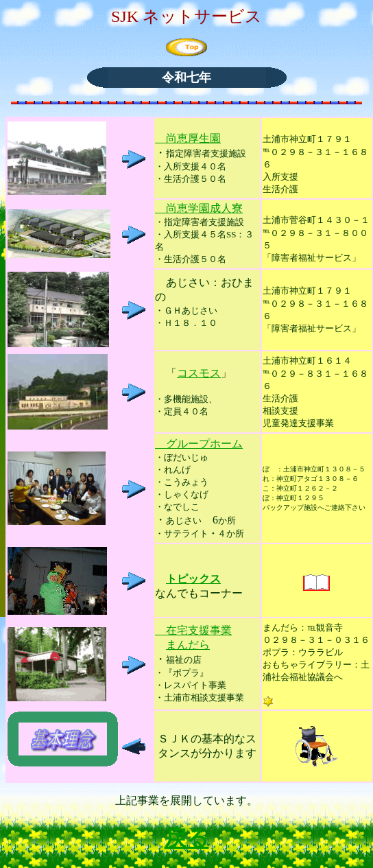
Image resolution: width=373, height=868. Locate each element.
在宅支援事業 (193, 630)
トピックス (193, 579)
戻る (187, 838)
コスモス (199, 373)
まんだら (188, 645)
